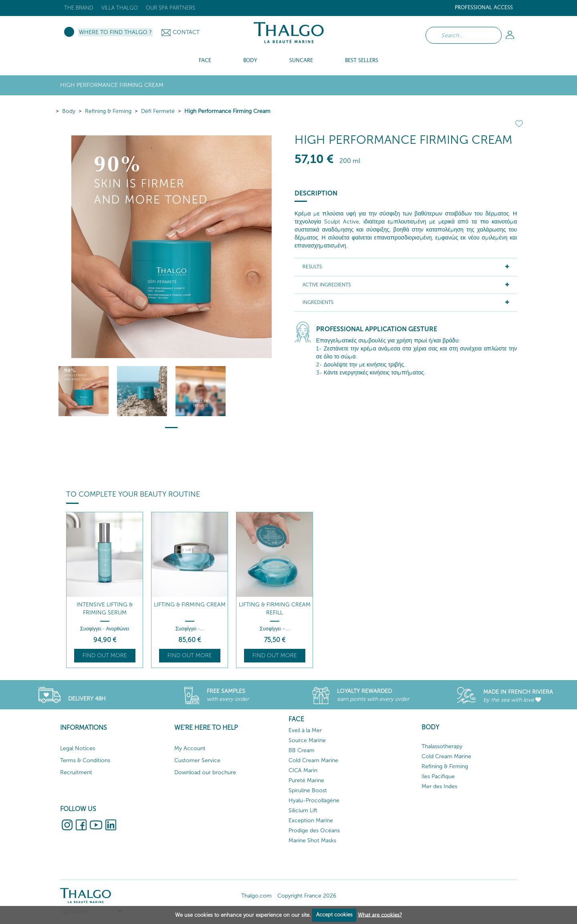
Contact (186, 32)
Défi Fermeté (158, 111)
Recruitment (76, 772)
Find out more (105, 655)
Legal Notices (78, 748)
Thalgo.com (256, 896)
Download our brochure (205, 772)
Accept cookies (334, 915)
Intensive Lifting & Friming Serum (105, 609)
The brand (79, 8)
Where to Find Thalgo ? (115, 32)
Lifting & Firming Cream (190, 605)
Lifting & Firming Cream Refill (275, 609)
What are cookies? (380, 915)
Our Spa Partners (170, 8)
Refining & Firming (108, 111)
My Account (190, 748)
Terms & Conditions (85, 760)
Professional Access (484, 8)
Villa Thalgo (120, 8)
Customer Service (197, 760)
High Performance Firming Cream (227, 111)
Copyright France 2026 (307, 896)
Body (69, 111)
